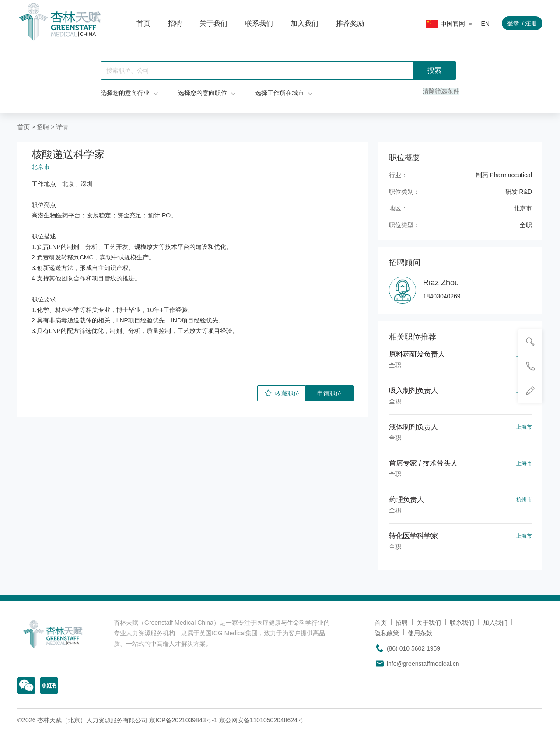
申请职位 (329, 393)
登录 (513, 23)
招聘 (175, 23)
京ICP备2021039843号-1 (183, 720)
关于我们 (213, 23)
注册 (531, 23)
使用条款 (420, 633)
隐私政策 (387, 633)
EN (485, 24)
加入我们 (304, 23)
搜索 (434, 70)
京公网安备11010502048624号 (261, 720)
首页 (143, 23)
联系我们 (259, 23)
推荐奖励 (350, 23)
